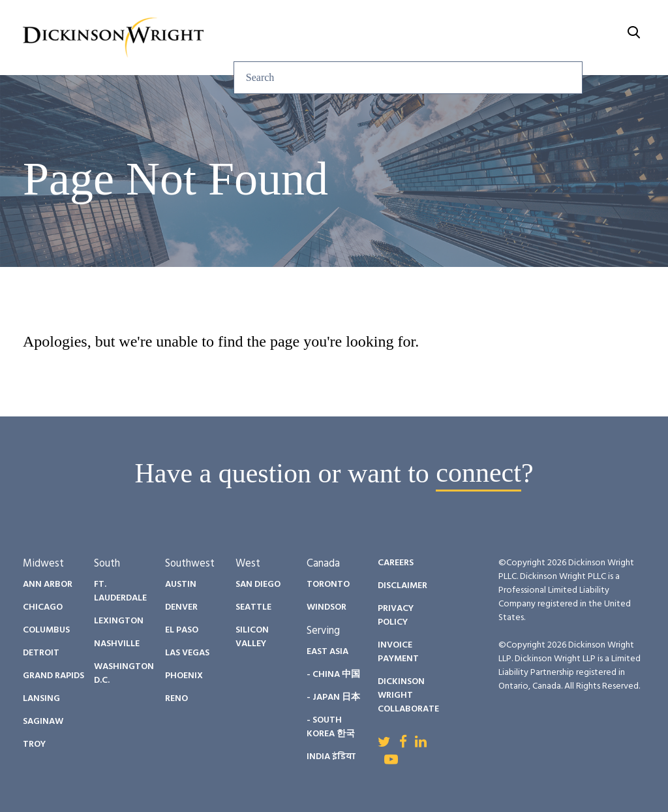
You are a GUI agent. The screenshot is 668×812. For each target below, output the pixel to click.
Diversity (459, 22)
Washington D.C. (124, 674)
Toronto (328, 585)
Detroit (41, 653)
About (610, 22)
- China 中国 (333, 675)
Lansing (41, 699)
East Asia (327, 652)
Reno (176, 699)
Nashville (117, 644)
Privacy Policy (396, 616)
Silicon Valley (252, 637)
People (382, 22)
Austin (181, 585)
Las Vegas (187, 653)
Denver (181, 607)
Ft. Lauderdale (120, 591)
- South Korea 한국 (331, 727)
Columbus (46, 630)
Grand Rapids (53, 676)
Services (231, 22)
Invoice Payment (398, 652)
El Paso (182, 630)
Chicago (43, 607)
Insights (310, 22)
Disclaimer (402, 586)
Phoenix (184, 676)
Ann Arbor (48, 585)
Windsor (326, 607)
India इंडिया (331, 757)
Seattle (253, 607)
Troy (34, 744)
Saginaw (43, 722)
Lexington (119, 621)
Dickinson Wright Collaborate (408, 695)
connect (478, 473)
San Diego (258, 585)
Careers (539, 22)
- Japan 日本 (333, 697)
